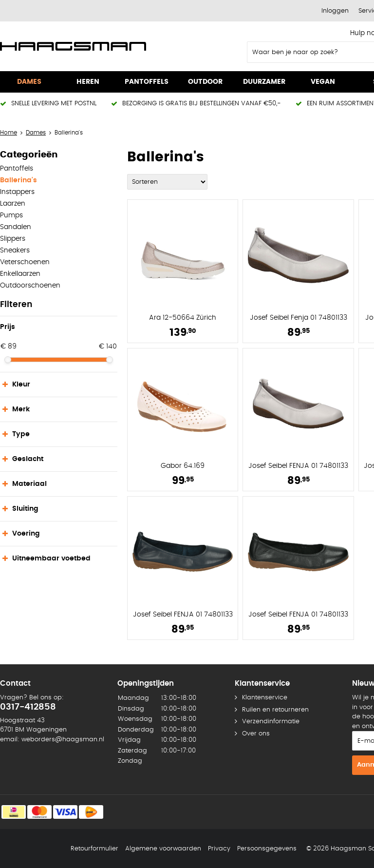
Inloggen (335, 11)
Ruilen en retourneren (275, 710)
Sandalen (16, 227)
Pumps (11, 215)
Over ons (256, 734)
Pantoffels (17, 169)
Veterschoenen (25, 262)
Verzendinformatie (271, 722)
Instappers (17, 192)
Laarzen (13, 204)
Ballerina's (19, 180)
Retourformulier (94, 849)
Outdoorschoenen (30, 286)
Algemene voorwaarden (163, 849)
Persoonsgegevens (267, 849)
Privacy (219, 849)
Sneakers (15, 251)
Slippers (13, 239)
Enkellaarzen (20, 274)
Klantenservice (265, 698)
